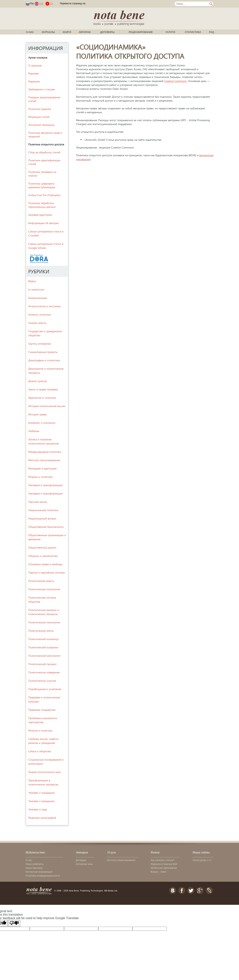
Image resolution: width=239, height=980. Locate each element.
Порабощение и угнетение (45, 689)
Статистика (193, 32)
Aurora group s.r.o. (202, 860)
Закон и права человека (43, 389)
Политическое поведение (44, 672)
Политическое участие (42, 681)
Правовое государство (42, 710)
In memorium (36, 289)
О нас (30, 32)
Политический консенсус (44, 639)
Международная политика (45, 452)
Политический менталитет (44, 656)
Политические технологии (44, 622)
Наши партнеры (34, 868)
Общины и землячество (43, 556)
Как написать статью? (162, 860)
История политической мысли (47, 406)
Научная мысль (38, 502)
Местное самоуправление (44, 460)
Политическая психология (44, 589)
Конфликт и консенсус (42, 423)
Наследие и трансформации (45, 485)
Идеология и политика (42, 398)
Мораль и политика (40, 477)
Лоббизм (34, 431)
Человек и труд (38, 809)
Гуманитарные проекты (43, 352)
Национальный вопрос (42, 518)
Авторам (85, 32)
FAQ (212, 32)
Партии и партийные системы (47, 572)
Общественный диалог (42, 547)
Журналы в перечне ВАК (164, 864)
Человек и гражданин (42, 793)
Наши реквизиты (35, 864)
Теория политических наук (45, 772)
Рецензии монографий (42, 818)
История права (37, 414)
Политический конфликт (43, 647)
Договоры (107, 32)
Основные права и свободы (45, 564)
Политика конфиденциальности (43, 876)
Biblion (32, 281)
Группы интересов (39, 344)
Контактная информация (39, 872)
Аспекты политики (40, 314)
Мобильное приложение (164, 868)
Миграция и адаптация (42, 468)
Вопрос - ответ (159, 872)
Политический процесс (42, 664)
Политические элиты (41, 631)
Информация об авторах (43, 223)
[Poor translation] (14, 923)
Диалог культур (38, 381)
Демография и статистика (44, 360)
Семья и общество (40, 751)
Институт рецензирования (121, 860)
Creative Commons (175, 81)
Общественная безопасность (46, 527)
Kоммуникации (38, 298)
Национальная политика (43, 510)
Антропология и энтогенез (44, 306)
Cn (51, 3)
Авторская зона (84, 864)
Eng (41, 3)
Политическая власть (41, 581)
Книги (67, 32)
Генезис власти (37, 323)
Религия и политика (40, 730)
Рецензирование (141, 32)
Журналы (48, 32)
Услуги (170, 32)
